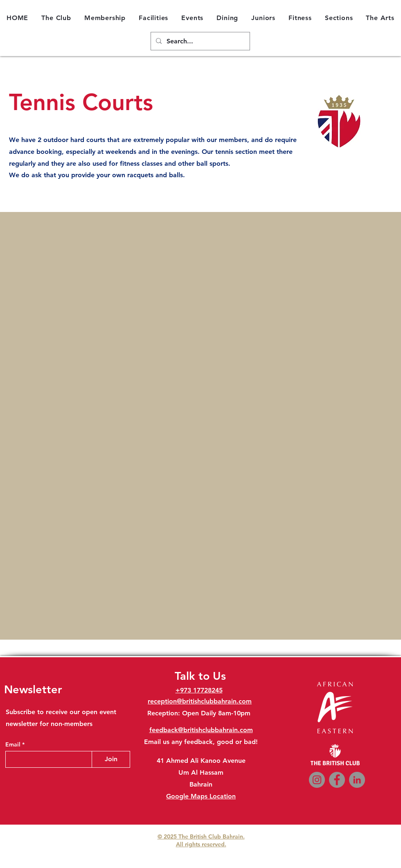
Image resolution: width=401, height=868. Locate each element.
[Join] (111, 759)
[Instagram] (317, 780)
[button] (56, 18)
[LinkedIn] (357, 780)
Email (14, 744)
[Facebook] (337, 780)
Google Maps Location (201, 796)
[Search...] (199, 42)
